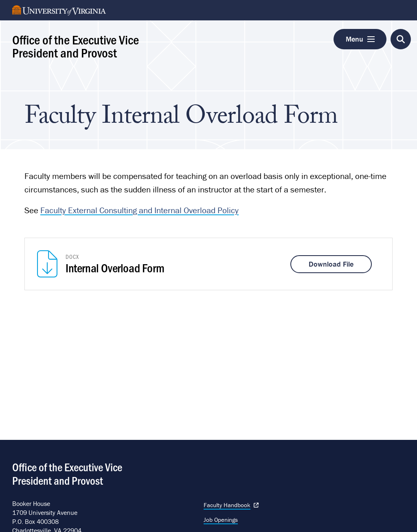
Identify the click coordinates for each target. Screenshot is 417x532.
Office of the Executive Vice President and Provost (76, 46)
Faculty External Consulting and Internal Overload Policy (139, 210)
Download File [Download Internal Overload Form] (331, 264)
